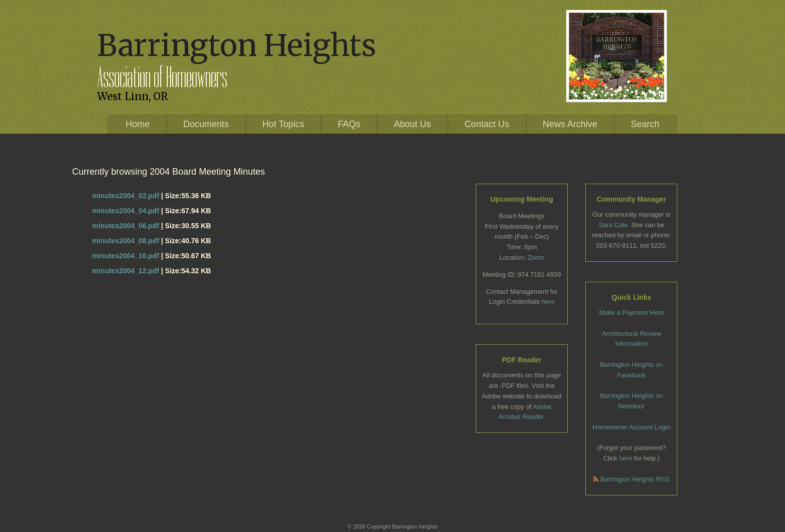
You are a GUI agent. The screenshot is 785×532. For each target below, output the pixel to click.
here (548, 302)
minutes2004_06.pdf (126, 226)
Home (138, 124)
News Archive (570, 124)
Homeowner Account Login (632, 427)
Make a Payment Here (632, 313)
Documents (206, 124)
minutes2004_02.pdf (126, 196)
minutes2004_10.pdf (126, 256)
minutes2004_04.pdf (126, 211)
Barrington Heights (237, 45)
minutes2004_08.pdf (126, 241)
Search (645, 124)
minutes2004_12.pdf (126, 271)
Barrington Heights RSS (631, 479)
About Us (413, 124)
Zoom (536, 257)
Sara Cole (613, 225)
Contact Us (487, 124)
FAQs (349, 124)
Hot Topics (283, 124)
